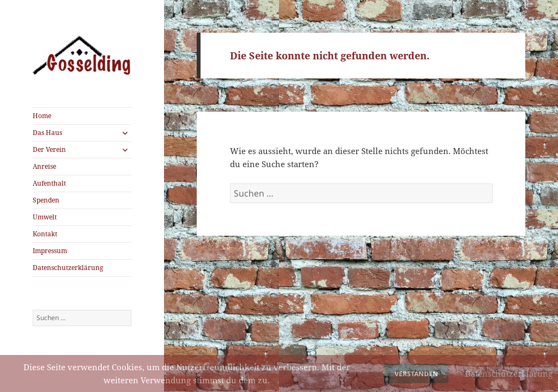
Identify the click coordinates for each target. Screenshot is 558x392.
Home (42, 116)
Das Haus (47, 133)
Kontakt (45, 234)
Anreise (44, 166)
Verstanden (416, 374)
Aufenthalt (49, 183)
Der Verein (49, 149)
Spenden (46, 200)
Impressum (50, 251)
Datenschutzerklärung (68, 268)
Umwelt (45, 217)
